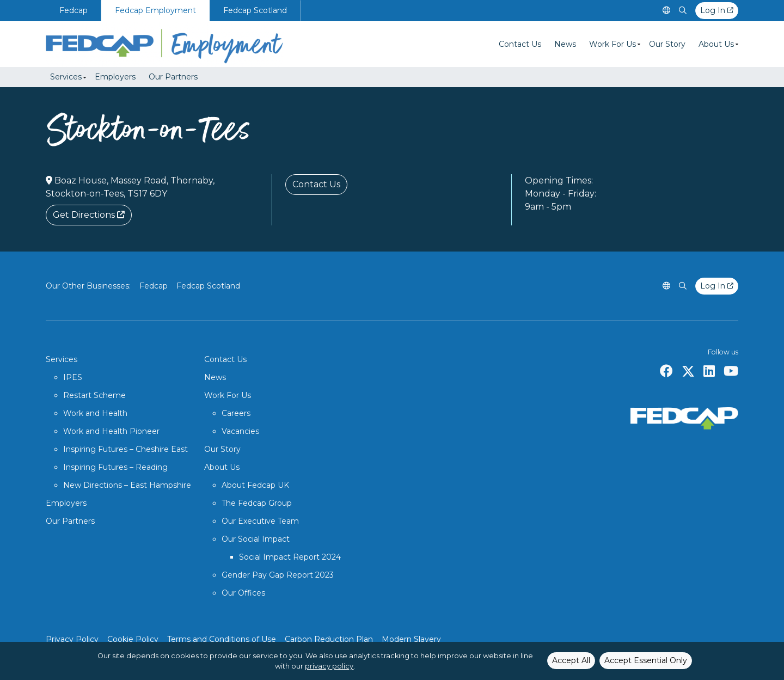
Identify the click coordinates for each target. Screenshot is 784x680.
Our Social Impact (256, 539)
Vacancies (240, 431)
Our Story (667, 44)
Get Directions (89, 215)
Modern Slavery (411, 639)
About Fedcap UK (255, 485)
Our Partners (173, 77)
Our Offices (243, 593)
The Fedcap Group (257, 503)
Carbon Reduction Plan (329, 639)
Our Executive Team (260, 521)
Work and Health (95, 413)
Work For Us (612, 44)
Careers (236, 413)
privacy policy (329, 666)
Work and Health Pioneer (111, 431)
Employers (115, 77)
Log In (717, 10)
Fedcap (73, 10)
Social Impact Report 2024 (290, 557)
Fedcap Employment (155, 10)
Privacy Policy (72, 639)
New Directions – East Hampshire (127, 485)
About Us (716, 44)
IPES (73, 377)
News (565, 44)
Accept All (571, 660)
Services (66, 77)
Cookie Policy (133, 639)
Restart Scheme (94, 395)
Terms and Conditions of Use (222, 639)
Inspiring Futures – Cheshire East (125, 449)
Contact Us (520, 44)
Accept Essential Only (646, 660)
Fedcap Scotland (255, 10)
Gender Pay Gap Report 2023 (278, 575)
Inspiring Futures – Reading (115, 467)
